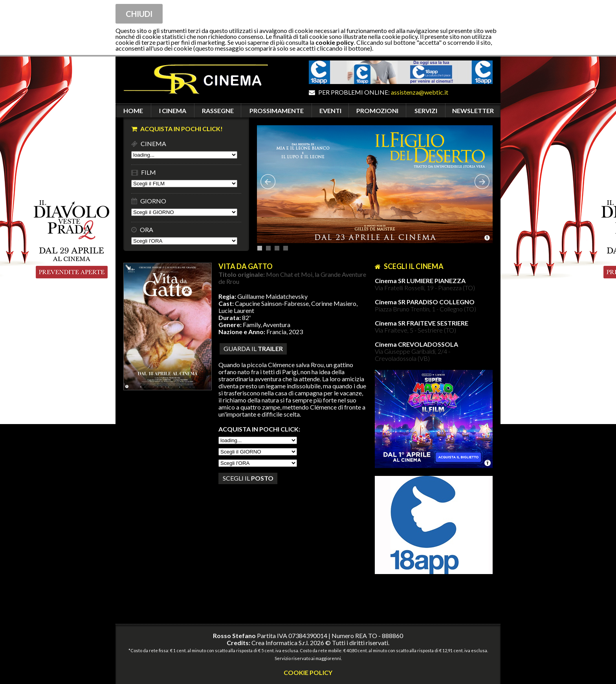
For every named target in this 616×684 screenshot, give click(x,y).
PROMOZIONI (377, 111)
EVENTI (330, 111)
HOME (133, 111)
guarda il (253, 348)
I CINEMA (173, 111)
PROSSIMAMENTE (277, 111)
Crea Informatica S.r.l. (280, 643)
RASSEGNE (218, 111)
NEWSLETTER (473, 111)
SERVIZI (426, 111)
